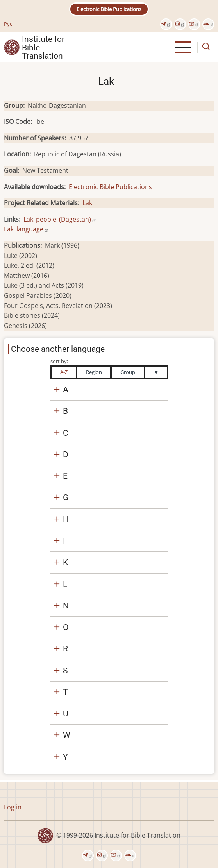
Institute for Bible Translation (43, 47)
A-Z (64, 372)
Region (94, 372)
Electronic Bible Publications (109, 9)
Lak (87, 203)
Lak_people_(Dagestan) (60, 219)
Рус (8, 24)
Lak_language (26, 229)
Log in (13, 807)
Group (128, 372)
